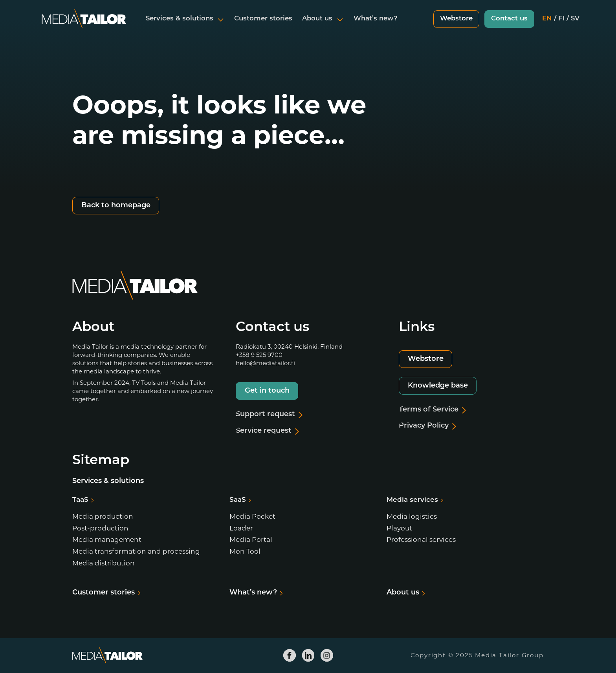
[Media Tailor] (84, 25)
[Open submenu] (221, 25)
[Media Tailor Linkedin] (308, 655)
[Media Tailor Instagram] (327, 655)
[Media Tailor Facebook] (290, 655)
